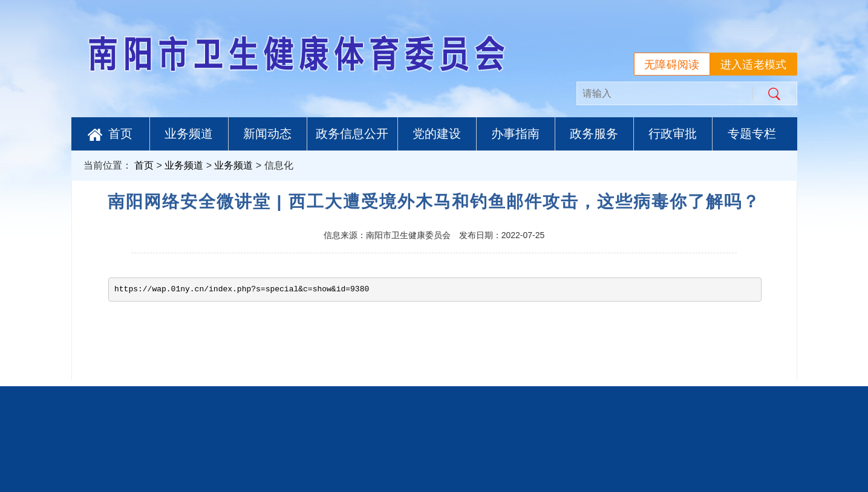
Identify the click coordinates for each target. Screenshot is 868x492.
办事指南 (515, 134)
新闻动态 (267, 134)
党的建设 (437, 134)
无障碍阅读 (672, 65)
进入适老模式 (754, 65)
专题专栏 (752, 134)
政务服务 (594, 134)
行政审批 (673, 134)
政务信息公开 (352, 134)
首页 (110, 134)
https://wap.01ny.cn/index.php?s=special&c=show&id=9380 (242, 289)
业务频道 (189, 134)
